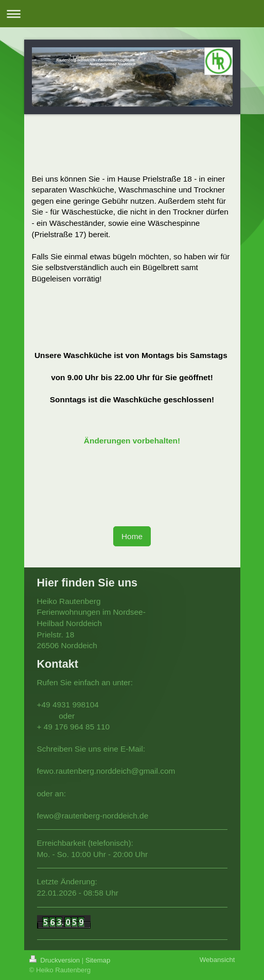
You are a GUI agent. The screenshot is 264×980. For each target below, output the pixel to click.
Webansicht (217, 960)
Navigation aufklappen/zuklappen (132, 14)
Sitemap (98, 960)
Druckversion (56, 960)
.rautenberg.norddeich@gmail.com (114, 771)
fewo (46, 771)
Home (132, 536)
